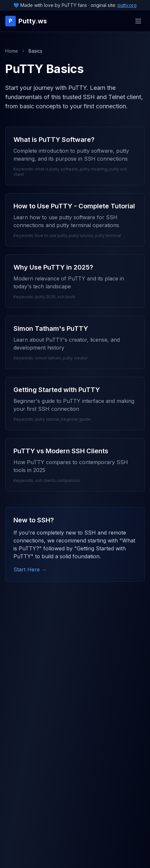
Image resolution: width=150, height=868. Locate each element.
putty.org (127, 5)
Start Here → (30, 569)
